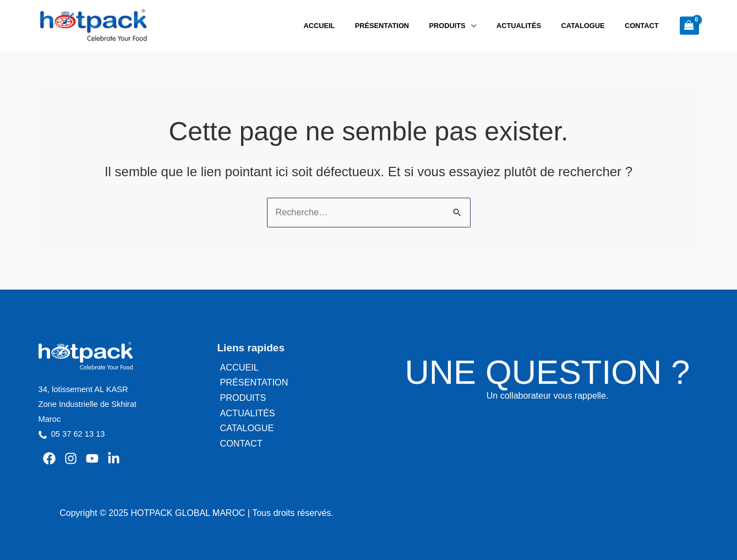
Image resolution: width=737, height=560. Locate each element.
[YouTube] (92, 458)
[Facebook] (49, 458)
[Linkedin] (114, 458)
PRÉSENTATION (408, 26)
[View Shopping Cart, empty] (689, 25)
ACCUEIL (352, 26)
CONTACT (645, 26)
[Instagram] (71, 458)
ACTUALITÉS (534, 26)
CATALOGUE (592, 26)
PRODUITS (468, 26)
